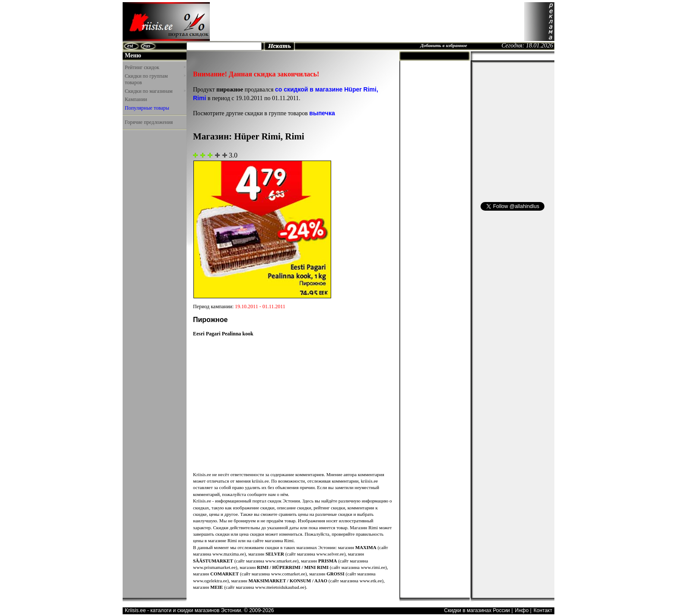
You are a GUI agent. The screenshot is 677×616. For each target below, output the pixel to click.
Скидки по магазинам (155, 91)
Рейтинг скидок (155, 67)
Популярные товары (147, 108)
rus (147, 46)
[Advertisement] (367, 22)
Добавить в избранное (444, 45)
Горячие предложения (149, 122)
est (130, 46)
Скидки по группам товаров (155, 79)
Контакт (543, 610)
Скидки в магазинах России (477, 610)
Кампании (136, 99)
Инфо (522, 610)
